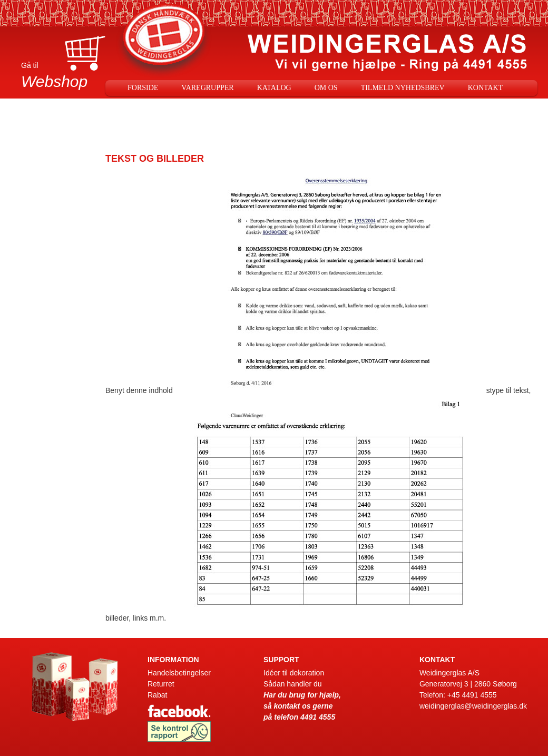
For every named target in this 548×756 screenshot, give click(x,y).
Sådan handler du (293, 684)
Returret (161, 684)
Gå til (63, 77)
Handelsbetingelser (179, 673)
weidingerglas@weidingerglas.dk (473, 706)
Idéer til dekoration (294, 673)
